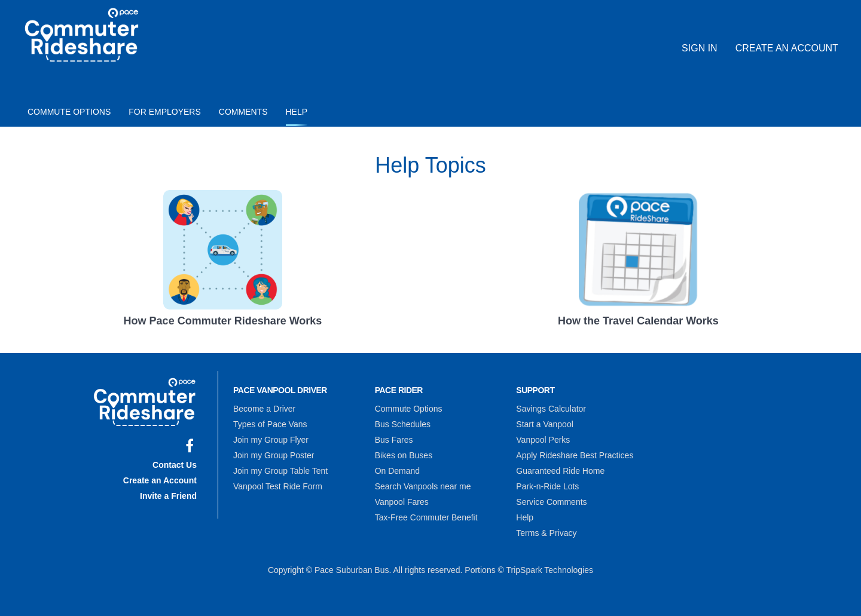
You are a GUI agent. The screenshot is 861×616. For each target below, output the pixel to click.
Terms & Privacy (546, 533)
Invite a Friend (168, 496)
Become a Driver (264, 409)
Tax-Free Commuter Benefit (426, 517)
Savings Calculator (551, 409)
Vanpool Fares (402, 502)
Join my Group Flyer (271, 440)
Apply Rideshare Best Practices (575, 455)
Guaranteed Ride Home (560, 471)
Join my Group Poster (274, 455)
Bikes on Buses (404, 455)
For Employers (165, 112)
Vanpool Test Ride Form (278, 486)
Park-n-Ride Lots (547, 486)
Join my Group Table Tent (280, 471)
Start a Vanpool (544, 424)
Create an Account (787, 48)
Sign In (700, 48)
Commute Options (69, 112)
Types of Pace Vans (270, 424)
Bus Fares (394, 440)
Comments (243, 112)
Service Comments (551, 502)
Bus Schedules (403, 424)
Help (297, 112)
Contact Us (175, 465)
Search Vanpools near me (423, 486)
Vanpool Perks (543, 440)
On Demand (397, 471)
